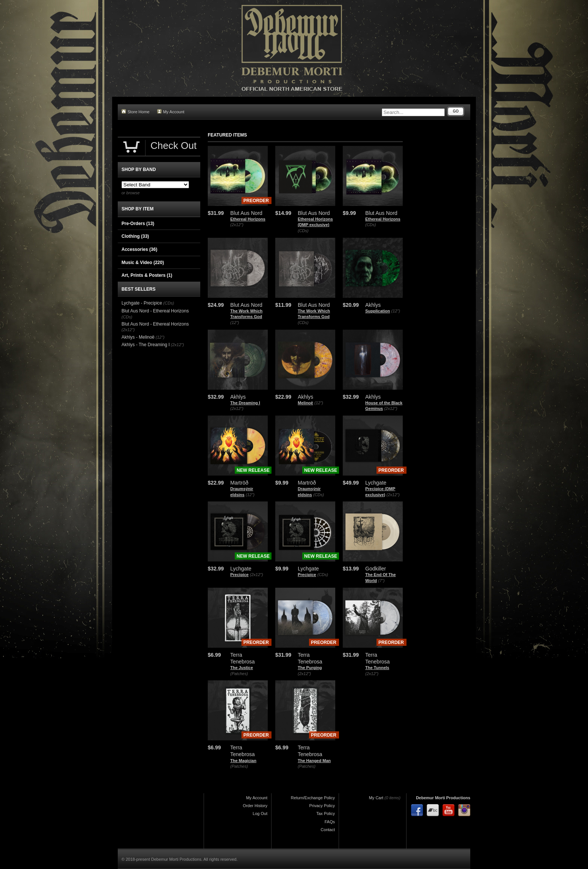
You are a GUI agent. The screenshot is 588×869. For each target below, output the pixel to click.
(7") (381, 581)
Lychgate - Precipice (142, 303)
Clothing (135, 236)
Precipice (239, 575)
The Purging (310, 668)
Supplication (378, 311)
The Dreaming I (245, 403)
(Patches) (239, 674)
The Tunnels (377, 668)
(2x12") (237, 225)
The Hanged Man (314, 761)
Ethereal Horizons (248, 219)
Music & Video (143, 263)
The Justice (242, 668)
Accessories (139, 249)
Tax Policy (325, 813)
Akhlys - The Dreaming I (146, 345)
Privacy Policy (322, 806)
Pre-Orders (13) (138, 224)
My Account (171, 112)
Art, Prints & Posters (147, 275)
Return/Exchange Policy (313, 798)
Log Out (260, 813)
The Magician (243, 761)
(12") (235, 323)
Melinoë (305, 403)
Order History (255, 806)
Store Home (136, 112)
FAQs (330, 822)
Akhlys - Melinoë (138, 337)
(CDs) (303, 231)
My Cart (376, 798)
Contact (328, 830)
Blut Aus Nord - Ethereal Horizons (155, 311)
